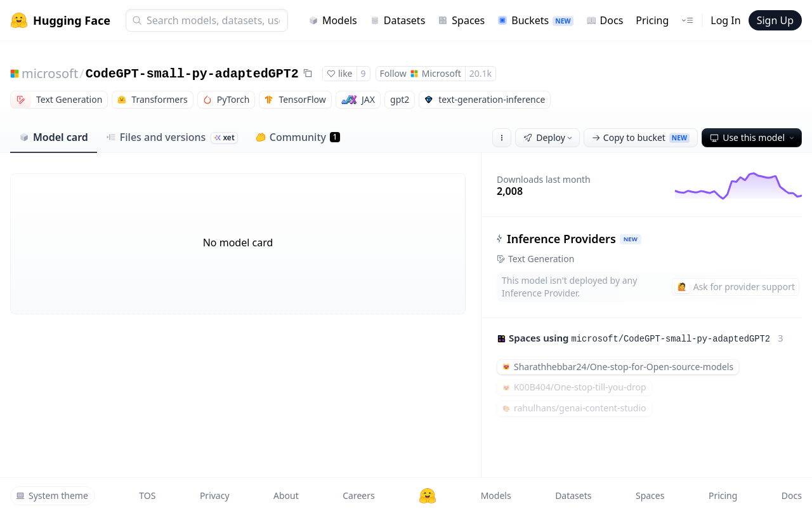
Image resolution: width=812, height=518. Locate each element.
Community (298, 137)
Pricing (652, 20)
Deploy (549, 137)
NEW (631, 239)
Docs (605, 20)
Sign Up (775, 20)
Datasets (398, 20)
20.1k (481, 73)
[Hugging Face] (428, 496)
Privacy (215, 495)
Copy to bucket (641, 137)
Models (333, 20)
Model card (54, 137)
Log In (725, 20)
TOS (147, 495)
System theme (52, 495)
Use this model (753, 137)
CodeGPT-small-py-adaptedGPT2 (192, 74)
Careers (358, 495)
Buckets (535, 20)
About (286, 495)
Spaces (461, 20)
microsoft (50, 73)
